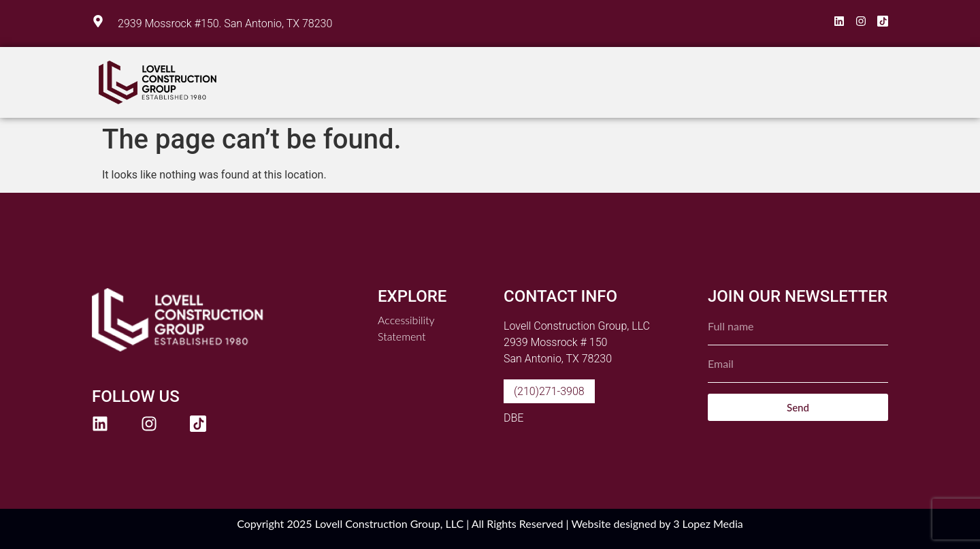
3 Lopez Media (708, 523)
